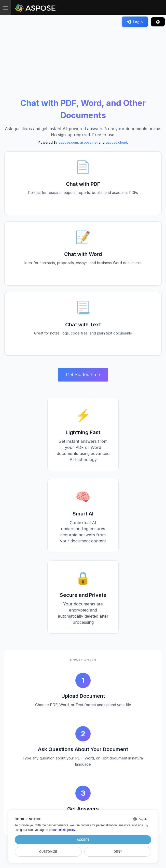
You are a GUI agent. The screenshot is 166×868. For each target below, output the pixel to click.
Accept (83, 840)
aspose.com (68, 142)
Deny (118, 852)
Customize (48, 852)
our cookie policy (64, 830)
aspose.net (89, 142)
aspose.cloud (116, 142)
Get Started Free (83, 375)
